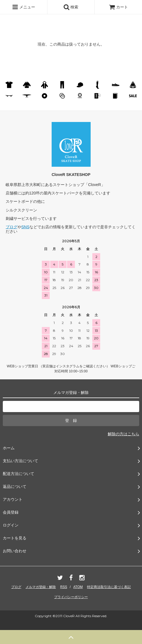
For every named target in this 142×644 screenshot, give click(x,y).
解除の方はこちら (123, 434)
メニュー (24, 7)
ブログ (12, 227)
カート (118, 7)
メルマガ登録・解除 (41, 587)
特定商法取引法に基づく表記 (109, 587)
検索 (71, 7)
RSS (64, 587)
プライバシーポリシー (71, 597)
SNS (25, 227)
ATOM (78, 587)
